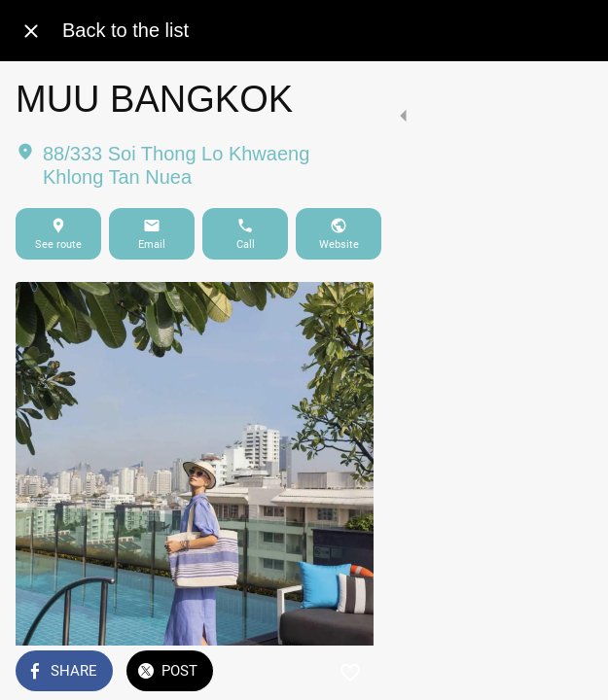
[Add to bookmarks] (569, 673)
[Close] (31, 31)
